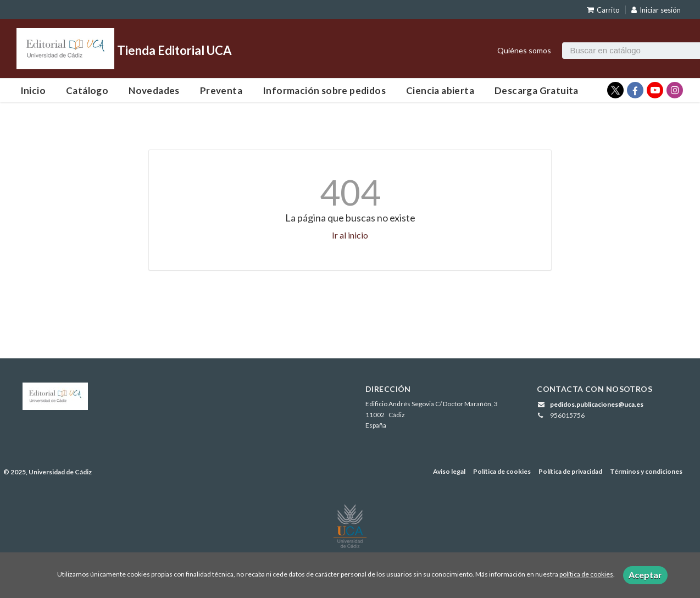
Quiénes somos (524, 50)
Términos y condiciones (646, 471)
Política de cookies (502, 471)
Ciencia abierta (440, 90)
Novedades (154, 90)
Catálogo (87, 90)
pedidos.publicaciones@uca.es (597, 404)
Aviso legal (449, 471)
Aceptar (645, 575)
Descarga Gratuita (537, 90)
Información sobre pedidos (324, 90)
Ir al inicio (350, 235)
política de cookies (586, 575)
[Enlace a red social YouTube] (655, 90)
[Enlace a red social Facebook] (635, 90)
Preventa (221, 90)
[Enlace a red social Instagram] (675, 90)
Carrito (603, 10)
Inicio (33, 90)
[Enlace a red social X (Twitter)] (615, 90)
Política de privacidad (570, 471)
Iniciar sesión (656, 10)
